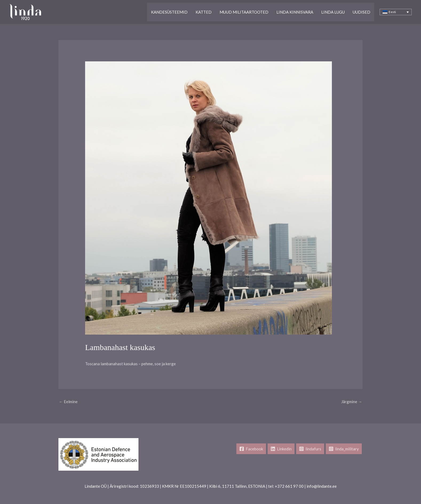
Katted (204, 12)
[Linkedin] (281, 449)
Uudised (362, 12)
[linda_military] (344, 449)
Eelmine (68, 402)
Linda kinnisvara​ (295, 12)
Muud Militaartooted (244, 12)
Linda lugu (333, 12)
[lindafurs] (310, 449)
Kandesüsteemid (169, 12)
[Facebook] (251, 449)
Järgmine (352, 402)
